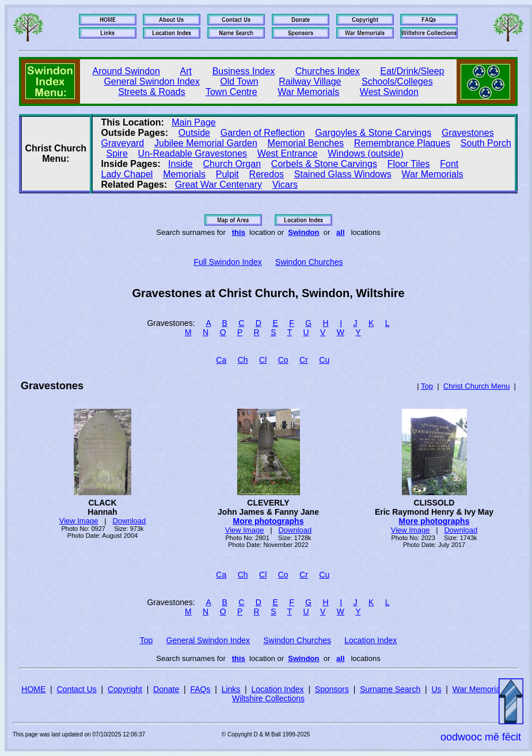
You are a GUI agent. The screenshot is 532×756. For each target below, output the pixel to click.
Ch (243, 360)
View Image (79, 521)
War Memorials (308, 92)
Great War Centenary (219, 185)
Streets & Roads (152, 92)
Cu (324, 360)
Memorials (184, 174)
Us (436, 689)
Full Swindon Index (227, 262)
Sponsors (332, 689)
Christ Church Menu (477, 386)
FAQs (200, 689)
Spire (117, 153)
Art (186, 71)
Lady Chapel (127, 174)
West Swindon (389, 92)
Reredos (267, 174)
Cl (263, 360)
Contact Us (77, 689)
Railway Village (310, 81)
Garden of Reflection (263, 133)
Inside (180, 164)
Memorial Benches (306, 143)
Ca (221, 360)
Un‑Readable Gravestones (193, 153)
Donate (166, 689)
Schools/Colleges (397, 81)
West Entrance (288, 153)
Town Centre (231, 92)
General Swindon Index (151, 81)
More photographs (269, 521)
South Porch (486, 143)
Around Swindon (126, 71)
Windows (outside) (366, 153)
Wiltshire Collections (268, 698)
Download (129, 521)
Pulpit (227, 174)
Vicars (285, 185)
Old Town (239, 81)
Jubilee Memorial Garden (206, 143)
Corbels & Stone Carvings (324, 164)
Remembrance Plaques (402, 143)
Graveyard (123, 143)
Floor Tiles (409, 164)
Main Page (194, 122)
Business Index (244, 71)
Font (449, 164)
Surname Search (390, 689)
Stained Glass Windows (343, 174)
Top (427, 386)
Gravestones (468, 133)
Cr (304, 360)
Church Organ (232, 164)
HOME (33, 689)
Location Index (370, 640)
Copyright (125, 689)
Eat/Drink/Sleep (412, 71)
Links (231, 689)
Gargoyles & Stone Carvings (373, 133)
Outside (194, 133)
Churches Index (328, 71)
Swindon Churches (309, 262)
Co (283, 360)
